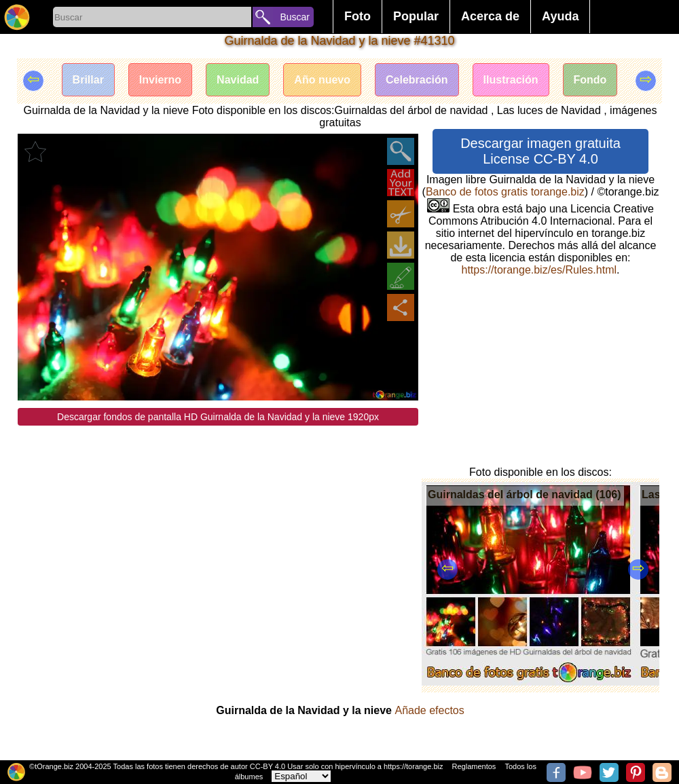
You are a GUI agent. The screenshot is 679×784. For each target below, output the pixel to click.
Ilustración (511, 80)
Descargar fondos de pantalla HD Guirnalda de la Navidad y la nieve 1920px (218, 417)
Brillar (88, 80)
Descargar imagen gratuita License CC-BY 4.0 (540, 151)
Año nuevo (322, 80)
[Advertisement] (218, 521)
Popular (416, 16)
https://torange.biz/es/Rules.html (539, 270)
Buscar (295, 17)
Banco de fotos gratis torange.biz (505, 192)
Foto (357, 16)
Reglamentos (474, 766)
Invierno (160, 80)
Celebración (417, 80)
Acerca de (490, 16)
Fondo (590, 80)
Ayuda (560, 16)
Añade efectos (429, 710)
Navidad (238, 80)
